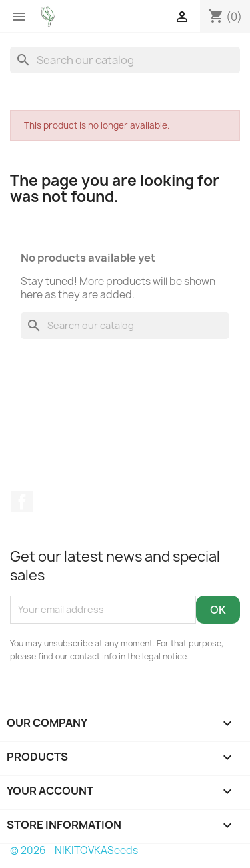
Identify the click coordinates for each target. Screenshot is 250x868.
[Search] (125, 60)
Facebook (22, 502)
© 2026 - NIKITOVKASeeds (74, 850)
